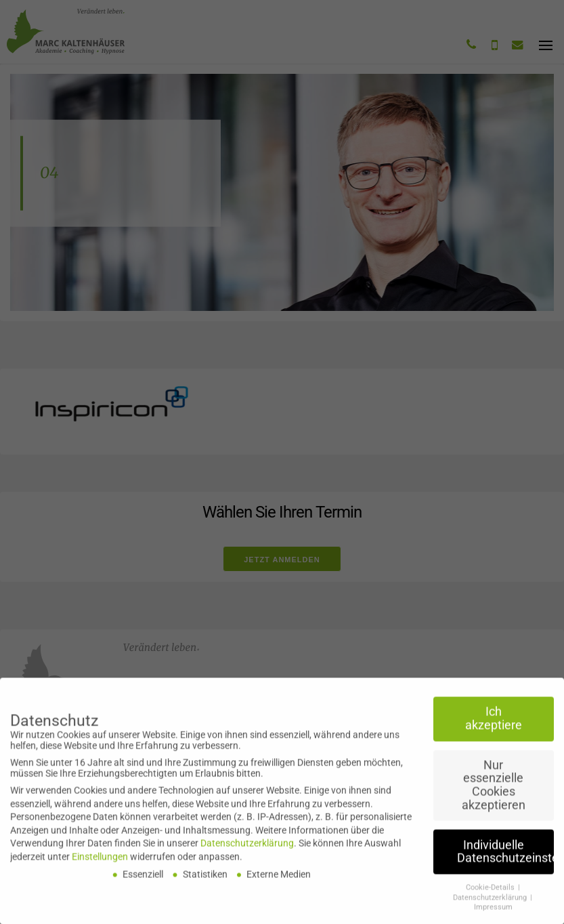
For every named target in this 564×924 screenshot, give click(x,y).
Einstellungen (100, 862)
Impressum (493, 913)
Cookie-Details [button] (491, 893)
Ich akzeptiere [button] (494, 724)
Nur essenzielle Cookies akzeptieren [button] (494, 791)
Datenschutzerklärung (247, 849)
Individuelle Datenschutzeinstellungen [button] (505, 857)
